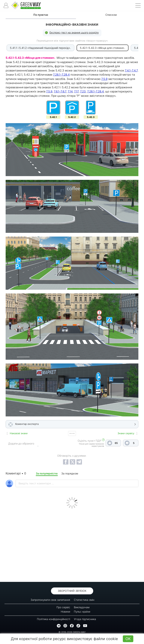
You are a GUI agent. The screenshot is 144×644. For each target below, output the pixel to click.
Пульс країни (82, 612)
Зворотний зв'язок (72, 591)
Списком (111, 15)
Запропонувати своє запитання (50, 600)
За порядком (70, 473)
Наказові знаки (19, 433)
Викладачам (82, 607)
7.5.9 (104, 79)
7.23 (83, 91)
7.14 (70, 91)
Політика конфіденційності (54, 619)
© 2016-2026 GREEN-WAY (72, 632)
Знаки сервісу (126, 433)
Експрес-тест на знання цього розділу (74, 32)
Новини (65, 612)
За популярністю (47, 473)
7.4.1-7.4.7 (131, 70)
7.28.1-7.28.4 (61, 75)
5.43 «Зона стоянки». (117, 48)
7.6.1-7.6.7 (60, 91)
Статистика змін (84, 600)
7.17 (76, 91)
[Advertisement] (72, 544)
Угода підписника (85, 619)
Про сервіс (63, 607)
